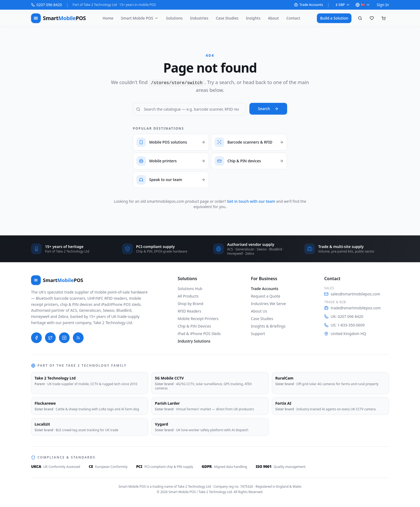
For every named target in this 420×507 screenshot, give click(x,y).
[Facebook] (36, 338)
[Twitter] (50, 338)
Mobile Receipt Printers (198, 319)
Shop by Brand (190, 304)
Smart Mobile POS (140, 18)
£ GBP (343, 5)
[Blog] (78, 338)
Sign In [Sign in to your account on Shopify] (383, 5)
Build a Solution (334, 18)
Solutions (174, 18)
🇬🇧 (363, 5)
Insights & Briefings (268, 326)
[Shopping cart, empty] (384, 18)
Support (258, 334)
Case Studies (227, 18)
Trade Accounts (309, 5)
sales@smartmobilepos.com (352, 294)
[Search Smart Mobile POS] (190, 109)
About (273, 18)
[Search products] (360, 18)
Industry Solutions (194, 341)
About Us (259, 311)
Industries (199, 18)
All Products (188, 296)
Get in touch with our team (251, 201)
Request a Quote (266, 296)
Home (108, 18)
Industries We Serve (269, 304)
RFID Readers (189, 311)
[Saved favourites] (372, 18)
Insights (253, 18)
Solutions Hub (190, 289)
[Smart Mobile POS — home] (58, 18)
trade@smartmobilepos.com (352, 308)
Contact (293, 18)
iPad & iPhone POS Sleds (199, 334)
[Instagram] (64, 338)
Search (268, 109)
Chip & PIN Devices (194, 326)
